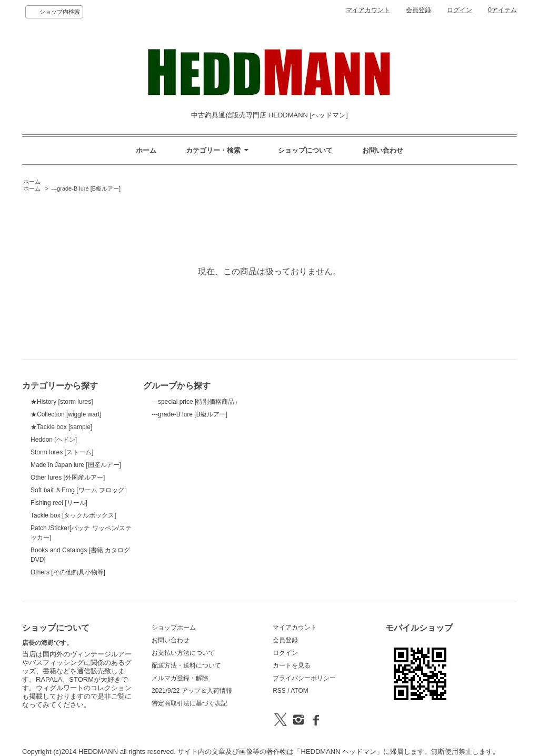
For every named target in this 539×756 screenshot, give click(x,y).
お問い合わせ (383, 150)
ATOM (300, 691)
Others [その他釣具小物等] (68, 572)
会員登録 (418, 10)
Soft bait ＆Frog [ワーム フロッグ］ (81, 490)
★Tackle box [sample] (61, 427)
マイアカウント (368, 10)
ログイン (460, 10)
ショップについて (305, 150)
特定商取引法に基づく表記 (189, 703)
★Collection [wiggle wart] (66, 414)
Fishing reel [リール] (59, 503)
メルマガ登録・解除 (180, 678)
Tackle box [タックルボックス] (73, 515)
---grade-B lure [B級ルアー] (86, 188)
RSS (279, 691)
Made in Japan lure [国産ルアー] (76, 465)
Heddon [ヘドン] (54, 440)
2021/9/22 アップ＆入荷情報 (192, 691)
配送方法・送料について (186, 665)
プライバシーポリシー (304, 678)
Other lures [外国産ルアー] (68, 478)
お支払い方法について (183, 653)
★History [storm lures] (62, 402)
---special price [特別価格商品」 (196, 402)
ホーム (146, 150)
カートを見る (292, 665)
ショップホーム (174, 628)
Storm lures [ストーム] (62, 452)
